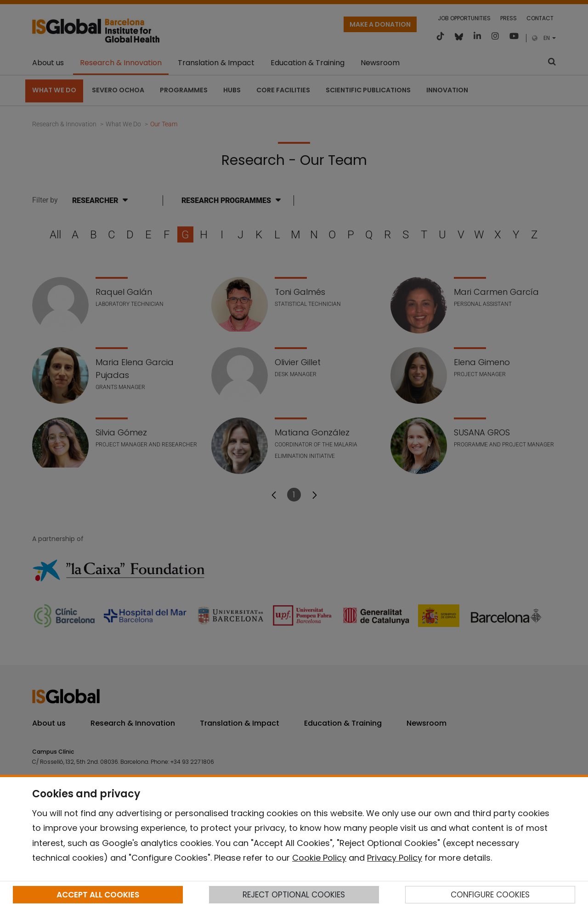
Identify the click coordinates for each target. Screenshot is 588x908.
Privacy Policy (395, 858)
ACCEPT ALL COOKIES (98, 895)
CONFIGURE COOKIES (490, 895)
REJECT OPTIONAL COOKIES (294, 895)
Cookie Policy (319, 858)
